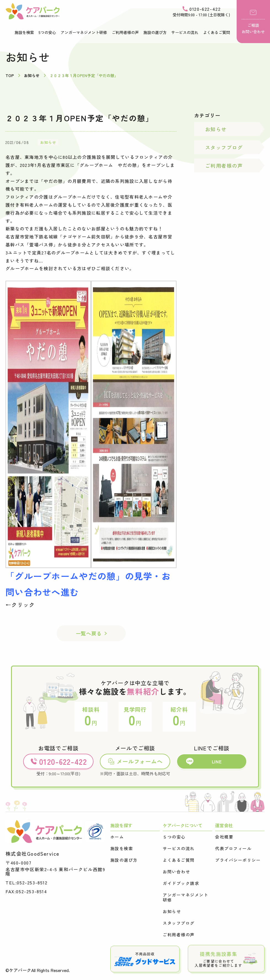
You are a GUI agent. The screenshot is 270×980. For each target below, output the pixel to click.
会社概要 (224, 837)
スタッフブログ (224, 147)
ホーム (117, 837)
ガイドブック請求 (181, 883)
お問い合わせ (176, 872)
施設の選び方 (155, 32)
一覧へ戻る (89, 633)
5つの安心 (47, 32)
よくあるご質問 (216, 32)
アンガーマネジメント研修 (84, 32)
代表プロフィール (233, 848)
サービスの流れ (185, 32)
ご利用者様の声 (125, 32)
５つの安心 (174, 837)
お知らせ (48, 142)
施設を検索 (24, 32)
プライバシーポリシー (238, 860)
